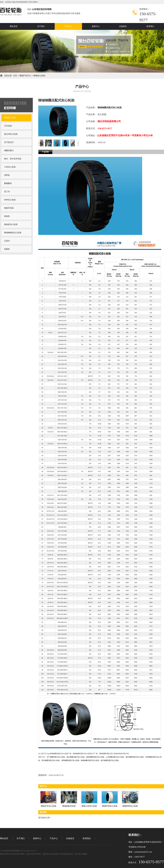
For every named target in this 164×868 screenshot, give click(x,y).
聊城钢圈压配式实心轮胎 (90, 760)
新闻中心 (37, 838)
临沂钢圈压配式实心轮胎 (110, 760)
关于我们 (21, 838)
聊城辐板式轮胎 (69, 806)
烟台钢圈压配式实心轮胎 (76, 757)
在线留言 (70, 838)
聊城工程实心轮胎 (89, 806)
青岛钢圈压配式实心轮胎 (51, 760)
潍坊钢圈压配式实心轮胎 (135, 757)
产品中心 (54, 838)
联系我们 (87, 838)
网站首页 (4, 838)
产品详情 (45, 152)
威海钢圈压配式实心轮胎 (95, 757)
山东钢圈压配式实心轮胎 (115, 757)
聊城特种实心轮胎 (130, 806)
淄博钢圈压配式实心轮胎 (70, 760)
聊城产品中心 (25, 76)
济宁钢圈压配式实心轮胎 (56, 757)
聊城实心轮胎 (39, 76)
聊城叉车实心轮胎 (49, 806)
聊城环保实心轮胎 (110, 806)
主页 (15, 76)
